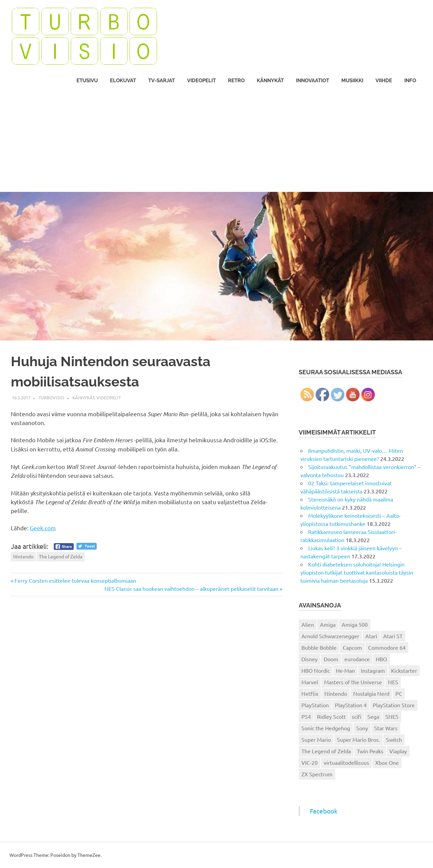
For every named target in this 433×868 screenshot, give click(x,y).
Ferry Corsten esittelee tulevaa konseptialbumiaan (75, 580)
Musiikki (352, 81)
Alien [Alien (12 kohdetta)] (308, 624)
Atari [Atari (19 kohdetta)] (371, 636)
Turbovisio (51, 397)
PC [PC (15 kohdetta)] (399, 693)
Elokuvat (123, 81)
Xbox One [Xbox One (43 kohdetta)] (387, 762)
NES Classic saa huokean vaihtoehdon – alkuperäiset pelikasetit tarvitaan (191, 588)
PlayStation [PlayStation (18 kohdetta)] (315, 705)
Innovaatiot (313, 81)
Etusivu (87, 81)
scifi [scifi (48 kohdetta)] (357, 716)
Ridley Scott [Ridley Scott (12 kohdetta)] (331, 716)
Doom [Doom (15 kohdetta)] (331, 659)
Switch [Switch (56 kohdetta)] (394, 739)
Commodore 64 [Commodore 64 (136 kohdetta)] (387, 647)
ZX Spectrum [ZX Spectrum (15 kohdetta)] (317, 774)
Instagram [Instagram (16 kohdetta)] (373, 670)
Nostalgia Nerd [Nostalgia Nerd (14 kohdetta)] (371, 693)
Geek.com (43, 528)
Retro (236, 81)
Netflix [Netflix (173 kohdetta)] (310, 693)
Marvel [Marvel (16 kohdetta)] (310, 682)
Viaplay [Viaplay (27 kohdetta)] (398, 751)
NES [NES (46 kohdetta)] (393, 682)
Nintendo (23, 556)
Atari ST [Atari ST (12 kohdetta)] (393, 636)
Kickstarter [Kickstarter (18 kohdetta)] (404, 670)
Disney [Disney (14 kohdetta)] (310, 659)
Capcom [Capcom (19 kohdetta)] (352, 647)
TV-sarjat (162, 81)
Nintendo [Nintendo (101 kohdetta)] (336, 693)
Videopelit (201, 81)
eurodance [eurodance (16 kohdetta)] (357, 659)
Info (410, 81)
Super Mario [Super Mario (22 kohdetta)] (316, 739)
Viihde (384, 81)
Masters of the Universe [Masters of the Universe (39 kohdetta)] (353, 682)
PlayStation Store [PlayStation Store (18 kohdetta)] (394, 705)
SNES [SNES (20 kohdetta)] (392, 716)
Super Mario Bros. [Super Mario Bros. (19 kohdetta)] (358, 739)
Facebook (324, 811)
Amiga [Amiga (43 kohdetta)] (328, 624)
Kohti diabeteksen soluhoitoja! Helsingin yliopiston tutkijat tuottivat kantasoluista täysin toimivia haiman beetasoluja (357, 572)
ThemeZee (89, 855)
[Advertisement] (216, 141)
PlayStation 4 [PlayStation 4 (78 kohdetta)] (351, 705)
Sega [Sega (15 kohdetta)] (373, 716)
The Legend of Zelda (61, 556)
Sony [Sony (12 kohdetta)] (362, 728)
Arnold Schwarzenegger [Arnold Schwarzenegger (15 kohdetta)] (330, 636)
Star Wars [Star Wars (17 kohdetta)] (386, 728)
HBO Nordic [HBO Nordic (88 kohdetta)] (316, 670)
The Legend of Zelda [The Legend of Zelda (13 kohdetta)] (326, 751)
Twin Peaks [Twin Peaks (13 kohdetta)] (370, 751)
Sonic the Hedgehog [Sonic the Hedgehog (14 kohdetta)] (326, 728)
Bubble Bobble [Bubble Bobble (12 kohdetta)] (319, 647)
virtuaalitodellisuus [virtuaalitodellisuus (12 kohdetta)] (346, 762)
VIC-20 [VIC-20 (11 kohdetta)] (310, 762)
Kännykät (270, 81)
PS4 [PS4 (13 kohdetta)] (306, 716)
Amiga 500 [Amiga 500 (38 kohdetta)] (355, 624)
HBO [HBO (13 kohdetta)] (381, 659)
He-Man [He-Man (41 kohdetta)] (345, 670)
